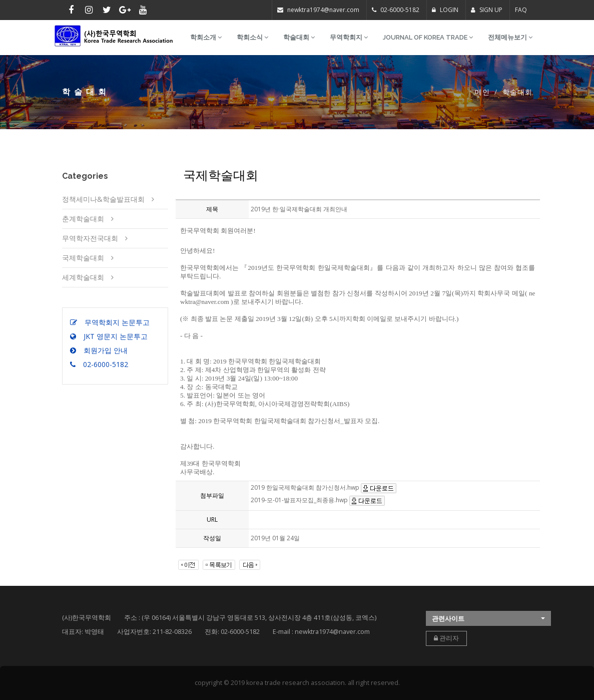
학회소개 (206, 37)
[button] (488, 619)
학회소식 (252, 37)
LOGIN (445, 10)
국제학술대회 (83, 258)
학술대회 (299, 37)
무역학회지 (349, 37)
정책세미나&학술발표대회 (103, 199)
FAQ (521, 10)
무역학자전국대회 (90, 238)
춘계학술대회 (83, 219)
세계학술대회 (83, 277)
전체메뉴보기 (510, 37)
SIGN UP (487, 10)
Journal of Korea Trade (428, 37)
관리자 (446, 638)
